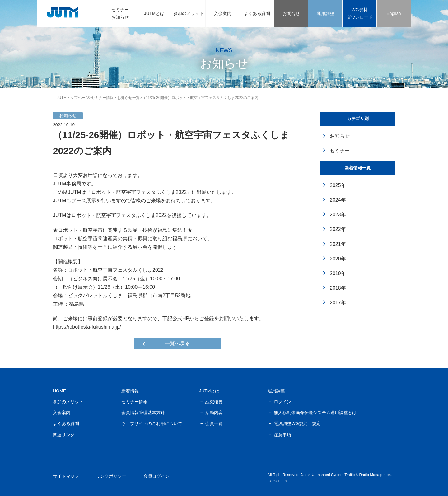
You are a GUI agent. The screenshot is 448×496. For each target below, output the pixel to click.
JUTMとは (154, 13)
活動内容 (214, 413)
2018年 (338, 288)
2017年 (338, 303)
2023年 (338, 215)
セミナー (340, 151)
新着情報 (130, 391)
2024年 (338, 200)
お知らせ (340, 136)
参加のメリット (189, 13)
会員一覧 (214, 423)
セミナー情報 (134, 402)
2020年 (338, 259)
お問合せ (291, 13)
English (394, 13)
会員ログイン (156, 476)
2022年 (338, 229)
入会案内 (223, 13)
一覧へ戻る (177, 343)
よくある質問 (257, 13)
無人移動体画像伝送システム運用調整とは (315, 413)
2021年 (338, 244)
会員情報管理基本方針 (143, 413)
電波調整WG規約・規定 (297, 423)
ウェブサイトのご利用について (152, 423)
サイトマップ (66, 476)
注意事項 (282, 435)
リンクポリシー (111, 476)
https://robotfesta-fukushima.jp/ (87, 327)
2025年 (338, 185)
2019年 (338, 273)
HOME (59, 391)
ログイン (282, 402)
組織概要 (214, 402)
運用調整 (325, 13)
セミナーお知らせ (120, 13)
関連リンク (64, 435)
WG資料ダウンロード (360, 13)
